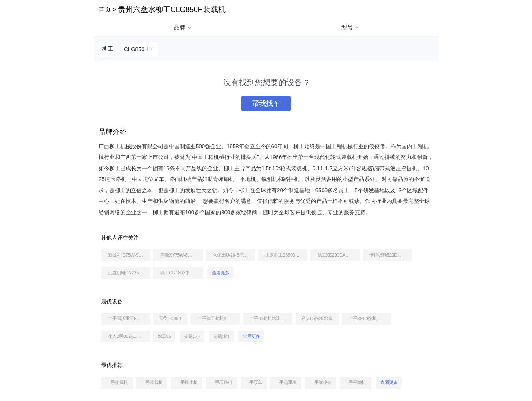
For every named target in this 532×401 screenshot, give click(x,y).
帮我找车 (266, 104)
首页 (105, 9)
